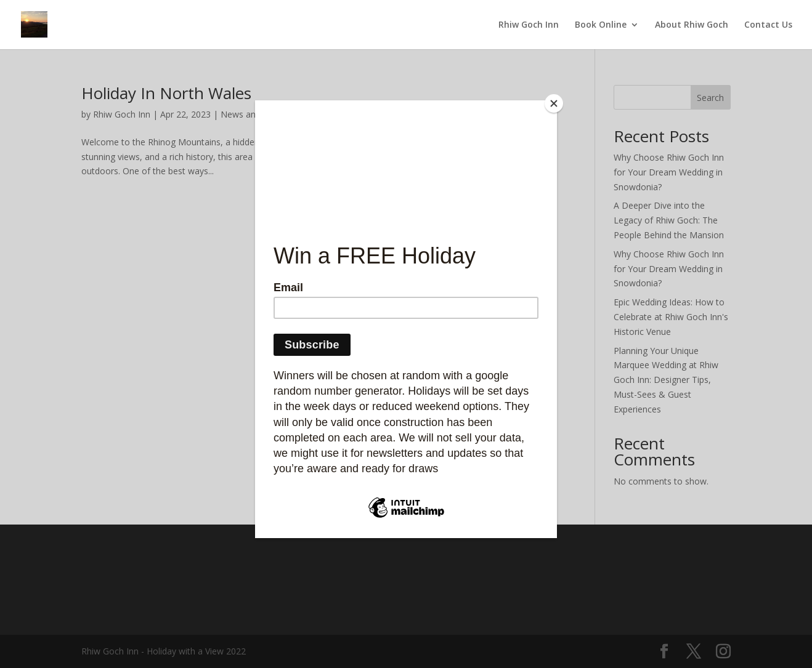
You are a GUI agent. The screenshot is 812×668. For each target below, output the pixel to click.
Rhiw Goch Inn (529, 25)
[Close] (554, 103)
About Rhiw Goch (692, 25)
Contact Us (768, 25)
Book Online (601, 25)
